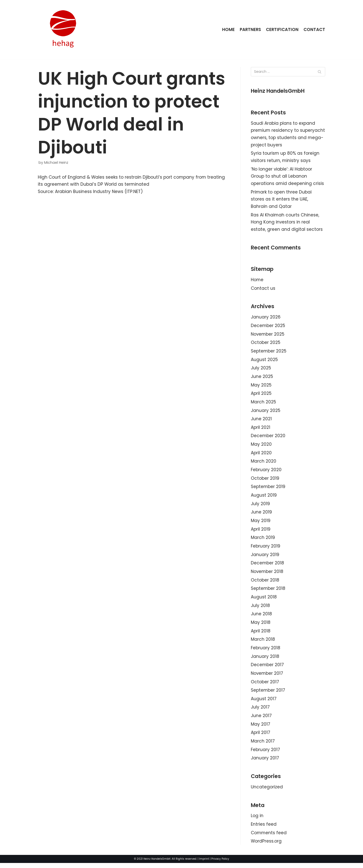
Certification (282, 29)
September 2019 (268, 489)
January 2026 (266, 318)
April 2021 (261, 429)
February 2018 (266, 652)
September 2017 (268, 694)
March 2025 (263, 404)
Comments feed (269, 838)
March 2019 (263, 540)
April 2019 (261, 532)
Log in (257, 820)
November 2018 (267, 574)
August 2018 (264, 600)
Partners (250, 29)
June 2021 (261, 421)
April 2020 (261, 455)
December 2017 (267, 668)
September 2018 (268, 592)
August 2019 (264, 498)
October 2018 (265, 583)
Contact (314, 29)
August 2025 (264, 361)
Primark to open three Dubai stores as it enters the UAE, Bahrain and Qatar (281, 200)
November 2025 (268, 336)
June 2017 (261, 720)
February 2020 (266, 472)
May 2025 (261, 387)
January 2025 (266, 412)
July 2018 (260, 609)
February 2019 (266, 549)
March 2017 (263, 745)
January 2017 (265, 762)
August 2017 (264, 703)
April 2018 (261, 634)
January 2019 (265, 558)
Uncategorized (267, 791)
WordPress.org (266, 846)
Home (228, 29)
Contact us (263, 290)
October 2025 (266, 344)
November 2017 (267, 677)
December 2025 (268, 327)
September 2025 (269, 352)
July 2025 (261, 370)
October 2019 (265, 481)
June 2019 (261, 515)
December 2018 (268, 566)
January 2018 (265, 660)
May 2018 (261, 626)
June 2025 (262, 378)
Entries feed (264, 829)
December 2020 (268, 438)
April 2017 (261, 737)
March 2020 (264, 464)
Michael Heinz (56, 163)
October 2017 (265, 686)
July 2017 (260, 711)
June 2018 (261, 617)
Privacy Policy (220, 864)
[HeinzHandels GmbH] (63, 30)
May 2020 (261, 446)
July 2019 (260, 506)
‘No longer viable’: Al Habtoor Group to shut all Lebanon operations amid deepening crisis (288, 177)
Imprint (204, 864)
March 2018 (263, 643)
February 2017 (265, 754)
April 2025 (261, 395)
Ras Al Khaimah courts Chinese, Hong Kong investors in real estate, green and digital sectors (287, 223)
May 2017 (261, 728)
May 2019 (261, 523)
